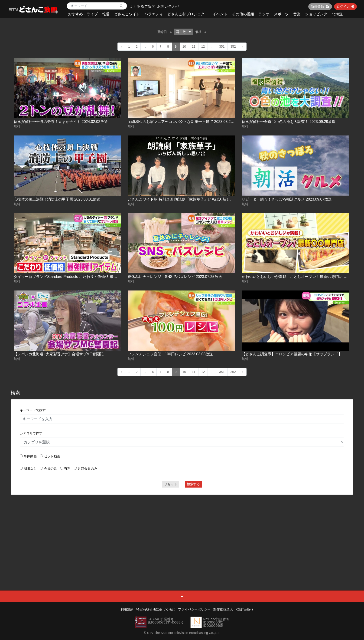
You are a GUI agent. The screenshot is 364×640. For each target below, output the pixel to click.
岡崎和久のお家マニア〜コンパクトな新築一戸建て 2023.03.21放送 (184, 122)
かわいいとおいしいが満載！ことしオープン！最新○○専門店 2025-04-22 (302, 277)
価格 (201, 32)
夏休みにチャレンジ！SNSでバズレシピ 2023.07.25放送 (175, 277)
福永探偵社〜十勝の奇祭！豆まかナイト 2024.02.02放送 (61, 122)
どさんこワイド (127, 14)
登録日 (164, 32)
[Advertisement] (182, 532)
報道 (106, 14)
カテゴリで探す (31, 433)
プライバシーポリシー (194, 609)
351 (222, 46)
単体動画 (30, 456)
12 (203, 46)
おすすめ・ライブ (83, 14)
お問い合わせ (168, 6)
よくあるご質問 (142, 6)
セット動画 (52, 456)
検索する (193, 484)
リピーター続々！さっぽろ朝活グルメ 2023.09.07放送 (287, 199)
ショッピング (316, 14)
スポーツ (281, 14)
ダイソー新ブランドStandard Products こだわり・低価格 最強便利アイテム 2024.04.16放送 (90, 277)
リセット (171, 484)
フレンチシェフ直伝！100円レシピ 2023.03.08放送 (170, 354)
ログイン (345, 7)
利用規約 (127, 609)
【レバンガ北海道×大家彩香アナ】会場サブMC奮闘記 (58, 354)
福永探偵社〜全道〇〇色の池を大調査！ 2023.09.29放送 (289, 122)
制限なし (30, 468)
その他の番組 (243, 14)
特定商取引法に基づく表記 (156, 609)
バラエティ (154, 14)
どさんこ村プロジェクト (188, 14)
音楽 (297, 14)
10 (184, 46)
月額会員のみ (88, 468)
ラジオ (264, 14)
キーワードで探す (33, 410)
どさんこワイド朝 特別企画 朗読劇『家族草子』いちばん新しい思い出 (186, 199)
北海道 (337, 14)
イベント (220, 14)
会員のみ (50, 468)
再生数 (183, 32)
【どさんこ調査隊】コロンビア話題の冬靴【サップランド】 (292, 354)
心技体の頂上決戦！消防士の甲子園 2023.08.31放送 (57, 199)
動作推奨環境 (223, 609)
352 (233, 46)
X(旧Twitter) (244, 609)
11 (194, 46)
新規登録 (320, 7)
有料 (67, 468)
